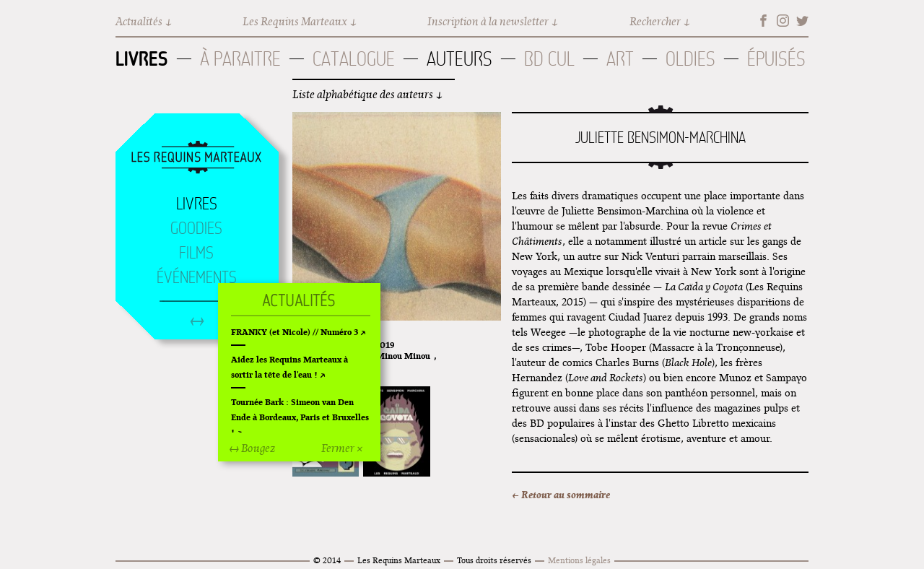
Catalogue (354, 59)
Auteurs (459, 59)
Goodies (196, 228)
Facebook (763, 21)
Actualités (139, 21)
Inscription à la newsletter (488, 21)
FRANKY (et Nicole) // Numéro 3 (295, 332)
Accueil (196, 158)
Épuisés (776, 59)
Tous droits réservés (494, 560)
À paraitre (240, 59)
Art (620, 59)
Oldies (690, 59)
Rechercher (655, 21)
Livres (142, 58)
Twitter (802, 21)
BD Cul (549, 59)
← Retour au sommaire (561, 495)
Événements (197, 277)
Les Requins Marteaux (295, 21)
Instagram (783, 21)
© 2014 (327, 560)
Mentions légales (579, 560)
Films (196, 253)
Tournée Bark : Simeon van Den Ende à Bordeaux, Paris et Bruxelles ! (300, 417)
